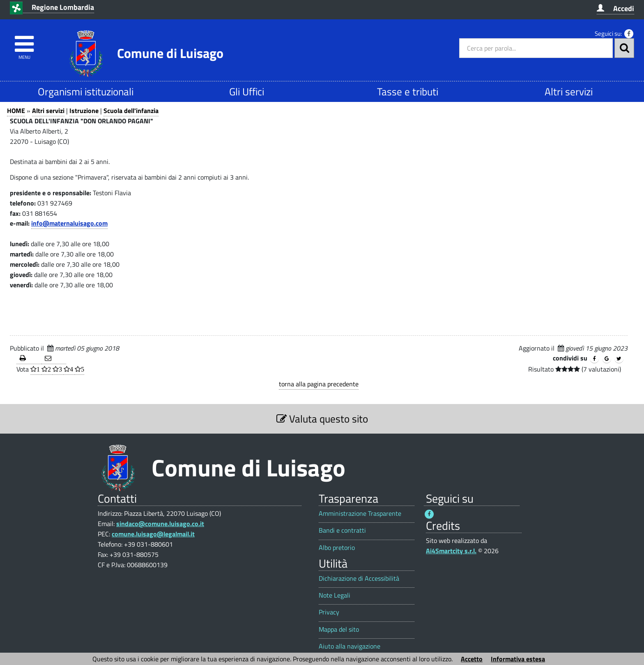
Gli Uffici (247, 91)
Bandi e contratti (342, 530)
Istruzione (84, 111)
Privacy (329, 612)
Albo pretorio (337, 548)
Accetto (472, 659)
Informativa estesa (518, 659)
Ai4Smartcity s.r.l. (451, 551)
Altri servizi (569, 91)
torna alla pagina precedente (319, 384)
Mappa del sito (339, 629)
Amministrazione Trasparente (360, 514)
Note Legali (335, 595)
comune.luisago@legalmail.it (153, 534)
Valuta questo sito (322, 419)
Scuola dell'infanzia (131, 111)
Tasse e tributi (408, 91)
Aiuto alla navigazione (350, 646)
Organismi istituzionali (86, 91)
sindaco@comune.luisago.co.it (160, 524)
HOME (16, 111)
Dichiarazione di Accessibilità (359, 578)
